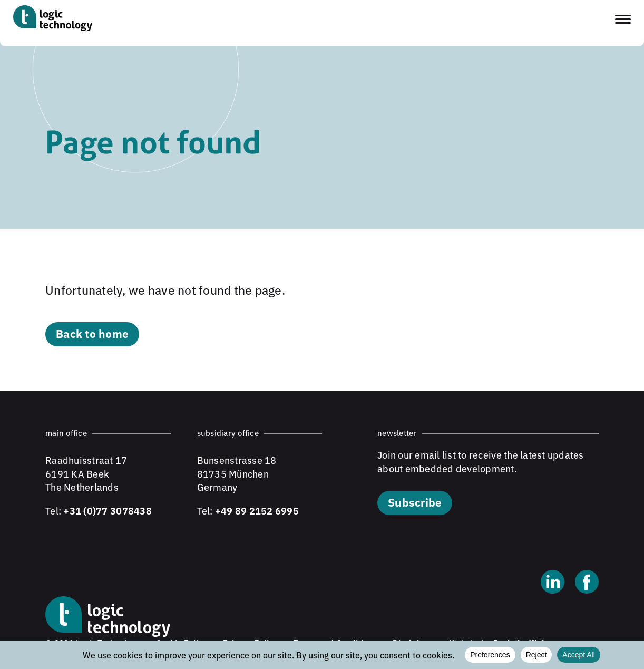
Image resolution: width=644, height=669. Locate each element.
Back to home (92, 333)
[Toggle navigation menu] (623, 19)
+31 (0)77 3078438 (107, 510)
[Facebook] (587, 583)
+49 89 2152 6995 (257, 510)
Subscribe (415, 502)
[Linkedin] (553, 583)
